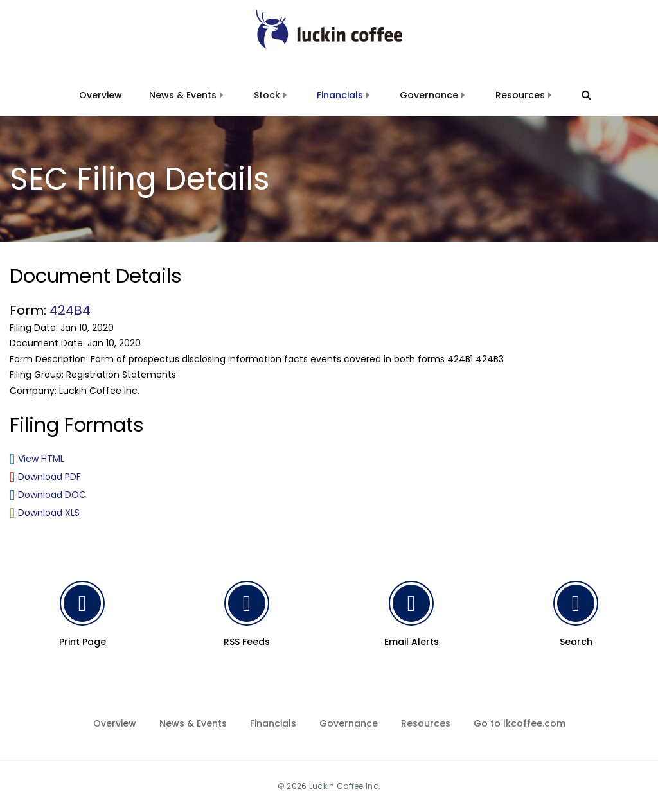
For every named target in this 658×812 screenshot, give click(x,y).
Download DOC (52, 495)
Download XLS (49, 513)
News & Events (183, 95)
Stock (267, 95)
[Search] (580, 95)
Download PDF (49, 477)
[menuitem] (101, 87)
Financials (340, 95)
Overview (101, 95)
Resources (520, 95)
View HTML (41, 459)
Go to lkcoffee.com (520, 723)
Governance (429, 95)
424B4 (70, 310)
